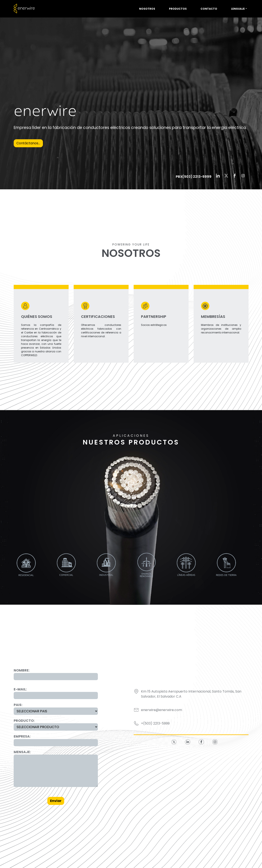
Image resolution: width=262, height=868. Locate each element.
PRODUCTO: (24, 721)
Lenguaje (238, 9)
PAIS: (18, 705)
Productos (178, 9)
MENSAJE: (22, 752)
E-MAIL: (20, 689)
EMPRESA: (22, 736)
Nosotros (147, 9)
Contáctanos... (28, 143)
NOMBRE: (22, 670)
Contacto (209, 9)
